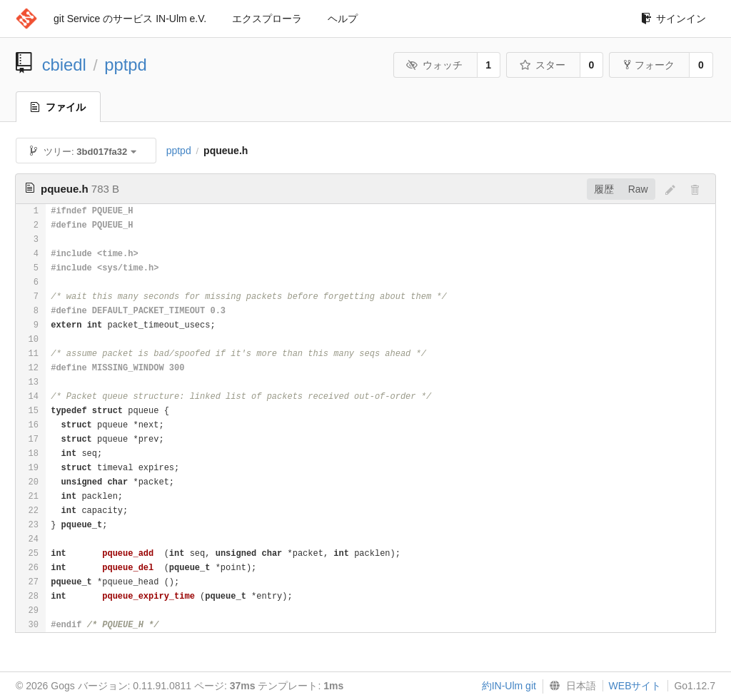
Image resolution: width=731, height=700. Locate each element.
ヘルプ (343, 19)
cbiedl (64, 65)
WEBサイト (635, 686)
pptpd (126, 65)
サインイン (674, 19)
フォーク (649, 65)
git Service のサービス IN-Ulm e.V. (130, 19)
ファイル (58, 107)
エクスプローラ (267, 19)
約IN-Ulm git (509, 686)
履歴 (604, 189)
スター (542, 65)
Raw (638, 189)
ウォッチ (434, 65)
